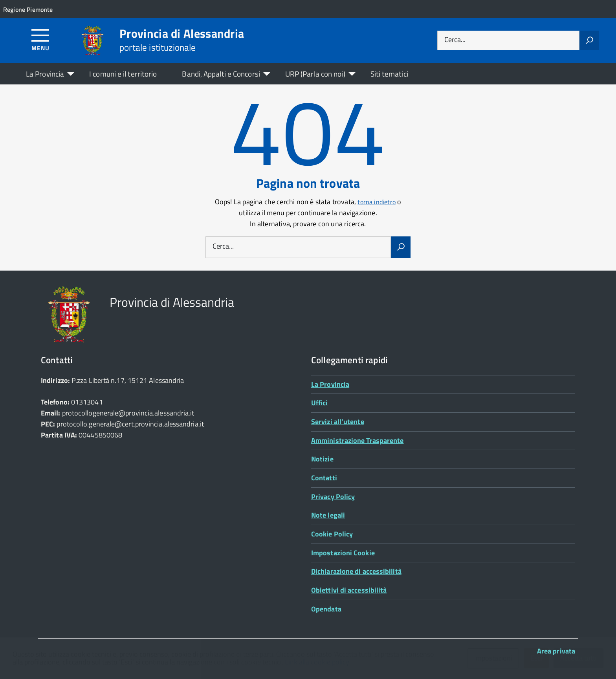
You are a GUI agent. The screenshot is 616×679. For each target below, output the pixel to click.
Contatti (324, 478)
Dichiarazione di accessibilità (356, 571)
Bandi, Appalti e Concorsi (221, 74)
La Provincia (45, 74)
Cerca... (455, 40)
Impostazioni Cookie (343, 553)
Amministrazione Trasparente (357, 440)
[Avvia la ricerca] (589, 40)
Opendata (326, 609)
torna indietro (377, 202)
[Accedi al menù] (41, 39)
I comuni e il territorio (123, 74)
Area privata (556, 651)
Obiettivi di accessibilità (349, 590)
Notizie (322, 459)
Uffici (320, 403)
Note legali (328, 515)
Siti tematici (389, 74)
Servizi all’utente (338, 422)
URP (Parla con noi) (315, 74)
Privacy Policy (333, 497)
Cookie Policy (332, 534)
